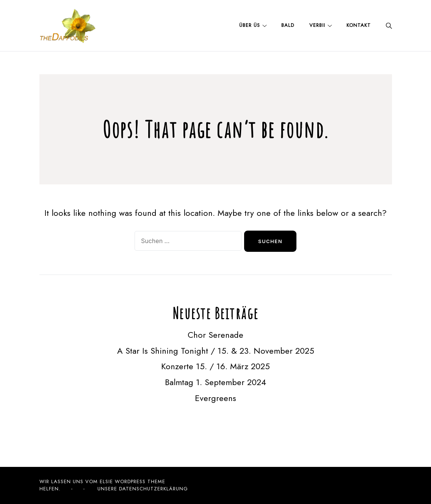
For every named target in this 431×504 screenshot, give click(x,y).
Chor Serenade (215, 335)
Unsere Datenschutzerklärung (143, 489)
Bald (288, 25)
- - (78, 489)
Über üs (250, 25)
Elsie (106, 481)
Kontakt (359, 25)
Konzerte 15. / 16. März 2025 (215, 366)
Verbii (317, 25)
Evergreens (215, 398)
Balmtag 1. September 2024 (215, 382)
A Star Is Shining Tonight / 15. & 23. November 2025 (216, 351)
